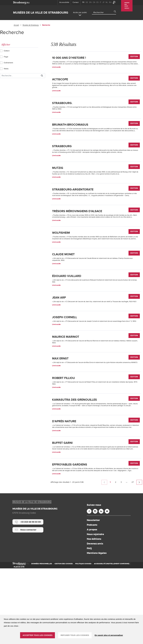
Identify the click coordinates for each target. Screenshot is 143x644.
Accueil (16, 25)
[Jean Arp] (96, 344)
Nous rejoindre (95, 610)
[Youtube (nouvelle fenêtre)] (107, 587)
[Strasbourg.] (96, 116)
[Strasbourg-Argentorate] (96, 219)
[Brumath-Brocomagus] (96, 141)
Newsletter (93, 596)
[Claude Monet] (96, 297)
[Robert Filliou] (96, 438)
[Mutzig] (96, 193)
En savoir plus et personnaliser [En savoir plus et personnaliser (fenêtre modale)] (109, 635)
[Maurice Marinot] (96, 391)
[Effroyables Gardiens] (96, 542)
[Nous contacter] (28, 605)
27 (134, 558)
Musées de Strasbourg (31, 25)
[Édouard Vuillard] (96, 320)
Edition (5, 51)
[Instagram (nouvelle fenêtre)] (95, 587)
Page (5, 57)
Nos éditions (94, 615)
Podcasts (92, 600)
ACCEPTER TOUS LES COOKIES (38, 635)
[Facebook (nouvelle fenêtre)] (89, 587)
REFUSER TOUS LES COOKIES (75, 635)
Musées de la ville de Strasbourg (41, 13)
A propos (92, 605)
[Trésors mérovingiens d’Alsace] (96, 246)
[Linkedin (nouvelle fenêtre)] (101, 587)
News (5, 69)
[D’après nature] (96, 490)
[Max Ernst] (96, 415)
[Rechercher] (19, 76)
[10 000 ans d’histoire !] (96, 64)
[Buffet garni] (96, 516)
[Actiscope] (96, 91)
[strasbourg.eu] (21, 2)
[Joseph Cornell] (96, 368)
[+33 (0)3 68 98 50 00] (28, 598)
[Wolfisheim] (96, 272)
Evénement (7, 63)
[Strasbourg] (96, 167)
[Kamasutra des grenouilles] (96, 463)
